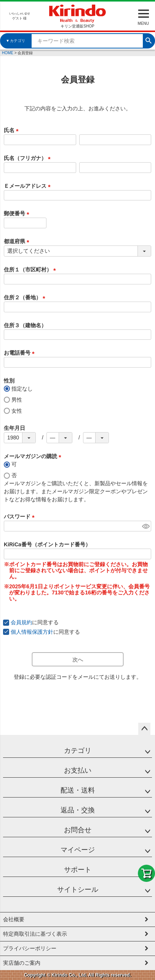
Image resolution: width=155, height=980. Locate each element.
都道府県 (18, 241)
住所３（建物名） (25, 325)
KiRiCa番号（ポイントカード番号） (47, 544)
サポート (78, 870)
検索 (149, 40)
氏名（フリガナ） (29, 158)
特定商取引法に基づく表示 (35, 934)
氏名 (13, 130)
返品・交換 (78, 810)
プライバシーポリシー (30, 948)
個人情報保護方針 (32, 632)
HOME (8, 53)
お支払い (78, 770)
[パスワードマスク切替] (145, 526)
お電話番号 (21, 353)
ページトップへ (144, 729)
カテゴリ (78, 751)
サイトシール (78, 890)
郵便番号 (18, 213)
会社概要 (14, 919)
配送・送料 (78, 790)
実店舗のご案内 (22, 963)
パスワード (21, 517)
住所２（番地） (26, 297)
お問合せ (78, 830)
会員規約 (21, 622)
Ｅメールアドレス (29, 186)
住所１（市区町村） (31, 270)
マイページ (78, 850)
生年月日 (14, 428)
